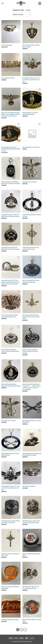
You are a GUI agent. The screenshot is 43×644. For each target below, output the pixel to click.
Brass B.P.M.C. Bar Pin (8, 78)
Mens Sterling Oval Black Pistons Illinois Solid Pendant (10, 351)
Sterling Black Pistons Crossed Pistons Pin (32, 421)
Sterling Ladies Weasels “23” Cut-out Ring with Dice (31, 587)
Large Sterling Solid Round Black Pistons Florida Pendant (10, 248)
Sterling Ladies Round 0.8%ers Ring (31, 555)
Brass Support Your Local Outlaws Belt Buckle (30, 113)
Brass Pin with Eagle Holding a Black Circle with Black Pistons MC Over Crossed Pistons (11, 114)
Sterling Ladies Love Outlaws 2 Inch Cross (11, 555)
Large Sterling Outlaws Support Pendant (32, 215)
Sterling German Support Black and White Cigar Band (11, 522)
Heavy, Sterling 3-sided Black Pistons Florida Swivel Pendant (11, 183)
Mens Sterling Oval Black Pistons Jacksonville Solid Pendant (30, 351)
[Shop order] (21, 14)
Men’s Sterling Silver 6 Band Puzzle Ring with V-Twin (10, 316)
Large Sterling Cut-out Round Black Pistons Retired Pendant (10, 215)
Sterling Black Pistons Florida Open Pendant (10, 454)
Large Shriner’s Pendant (30, 182)
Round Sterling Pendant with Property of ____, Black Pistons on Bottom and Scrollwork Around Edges (32, 387)
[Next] (25, 630)
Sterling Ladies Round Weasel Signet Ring (10, 587)
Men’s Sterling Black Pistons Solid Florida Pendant (31, 281)
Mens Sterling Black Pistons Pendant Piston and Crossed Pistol (31, 317)
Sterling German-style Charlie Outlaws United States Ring (31, 522)
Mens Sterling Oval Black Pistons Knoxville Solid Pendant (11, 385)
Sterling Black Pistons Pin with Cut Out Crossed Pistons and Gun (11, 488)
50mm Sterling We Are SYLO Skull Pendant (31, 46)
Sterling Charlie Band (29, 486)
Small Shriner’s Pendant (9, 421)
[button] (3, 3)
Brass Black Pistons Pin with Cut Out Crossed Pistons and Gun (31, 80)
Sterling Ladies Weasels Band (10, 620)
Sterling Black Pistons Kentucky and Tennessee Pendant (32, 454)
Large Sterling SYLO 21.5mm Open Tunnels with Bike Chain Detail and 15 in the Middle (10, 282)
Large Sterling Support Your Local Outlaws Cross (31, 248)
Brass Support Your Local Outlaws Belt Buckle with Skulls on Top (11, 149)
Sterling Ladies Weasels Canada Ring (32, 620)
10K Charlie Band (7, 45)
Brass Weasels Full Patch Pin (31, 147)
